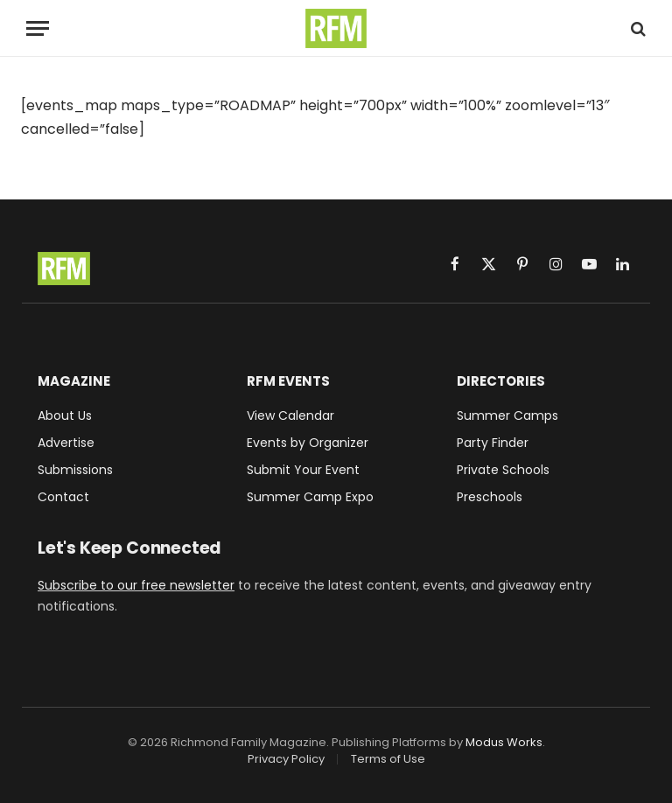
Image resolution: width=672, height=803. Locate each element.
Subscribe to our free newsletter (136, 585)
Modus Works (504, 742)
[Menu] (38, 28)
